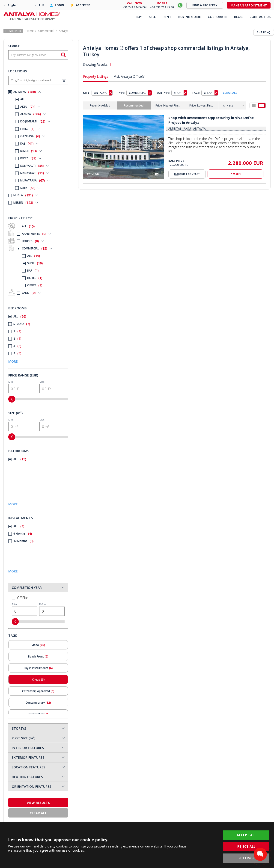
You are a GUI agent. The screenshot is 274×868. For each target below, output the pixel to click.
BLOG (238, 17)
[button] (160, 145)
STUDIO (19, 324)
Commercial (46, 31)
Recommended (134, 105)
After (24, 609)
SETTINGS (246, 858)
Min (23, 387)
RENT (167, 17)
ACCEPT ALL (246, 835)
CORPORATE (217, 17)
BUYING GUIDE (190, 17)
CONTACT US (260, 17)
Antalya (64, 31)
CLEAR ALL (230, 93)
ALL (21, 226)
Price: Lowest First (201, 105)
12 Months (21, 541)
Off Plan (20, 598)
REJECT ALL (246, 846)
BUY (139, 17)
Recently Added (100, 105)
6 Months (20, 534)
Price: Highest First (167, 105)
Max (54, 387)
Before (52, 609)
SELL (152, 17)
